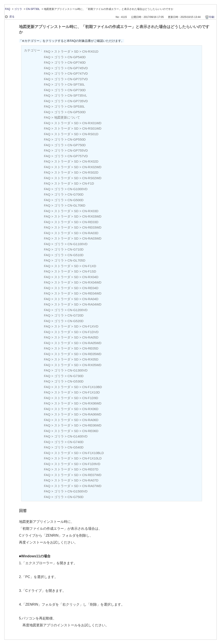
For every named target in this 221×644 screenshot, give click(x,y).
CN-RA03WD (92, 238)
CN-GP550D (77, 139)
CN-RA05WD (92, 343)
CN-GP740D (77, 62)
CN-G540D (76, 447)
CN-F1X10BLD (93, 453)
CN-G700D (76, 194)
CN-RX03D (90, 211)
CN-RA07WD (92, 486)
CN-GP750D (77, 145)
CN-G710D (76, 249)
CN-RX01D (90, 51)
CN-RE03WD (92, 227)
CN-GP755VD (78, 150)
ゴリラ (18, 9)
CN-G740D (76, 442)
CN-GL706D (77, 205)
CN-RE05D (90, 348)
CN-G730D (76, 376)
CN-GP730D (77, 90)
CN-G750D (76, 497)
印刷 (212, 17)
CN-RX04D (90, 277)
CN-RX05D (90, 359)
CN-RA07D (90, 480)
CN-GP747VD (78, 73)
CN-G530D (76, 381)
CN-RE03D (90, 222)
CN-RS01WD (92, 128)
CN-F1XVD (90, 326)
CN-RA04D (90, 299)
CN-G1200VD (78, 310)
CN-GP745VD (78, 68)
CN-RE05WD (92, 354)
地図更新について (67, 117)
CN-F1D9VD (91, 464)
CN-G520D (76, 321)
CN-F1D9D (90, 398)
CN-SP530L (76, 106)
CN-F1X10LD (92, 458)
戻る (12, 17)
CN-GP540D (77, 57)
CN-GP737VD (78, 79)
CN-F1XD (89, 266)
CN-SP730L (33, 9)
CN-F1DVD (90, 332)
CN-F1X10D (91, 392)
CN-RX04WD (92, 282)
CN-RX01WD (92, 123)
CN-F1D (88, 183)
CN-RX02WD (92, 167)
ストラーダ (62, 51)
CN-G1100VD (78, 244)
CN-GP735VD (78, 101)
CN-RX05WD (92, 365)
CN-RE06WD (92, 425)
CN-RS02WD (92, 178)
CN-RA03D (90, 233)
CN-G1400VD (78, 436)
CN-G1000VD (78, 189)
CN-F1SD (89, 271)
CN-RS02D (90, 172)
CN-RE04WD (92, 293)
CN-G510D (76, 255)
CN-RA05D (90, 337)
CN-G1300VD (78, 370)
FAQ (8, 9)
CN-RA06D (90, 420)
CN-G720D (76, 315)
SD (76, 51)
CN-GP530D (77, 112)
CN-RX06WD (92, 403)
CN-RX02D (90, 161)
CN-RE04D (90, 288)
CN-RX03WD (92, 216)
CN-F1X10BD (92, 387)
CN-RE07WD (92, 475)
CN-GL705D (77, 260)
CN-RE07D (90, 469)
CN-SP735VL (77, 95)
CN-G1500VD (78, 491)
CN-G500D (76, 200)
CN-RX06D (90, 409)
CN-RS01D (90, 134)
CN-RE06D (90, 431)
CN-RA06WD (92, 414)
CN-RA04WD (92, 304)
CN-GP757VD (78, 156)
